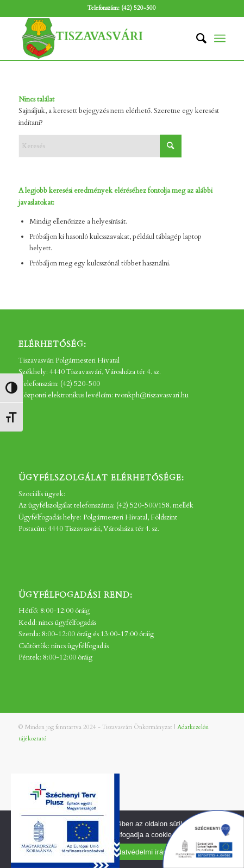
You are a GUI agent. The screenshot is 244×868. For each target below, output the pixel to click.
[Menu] (220, 39)
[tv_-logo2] (101, 39)
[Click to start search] (171, 146)
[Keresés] (196, 39)
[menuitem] (196, 39)
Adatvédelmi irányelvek (150, 852)
